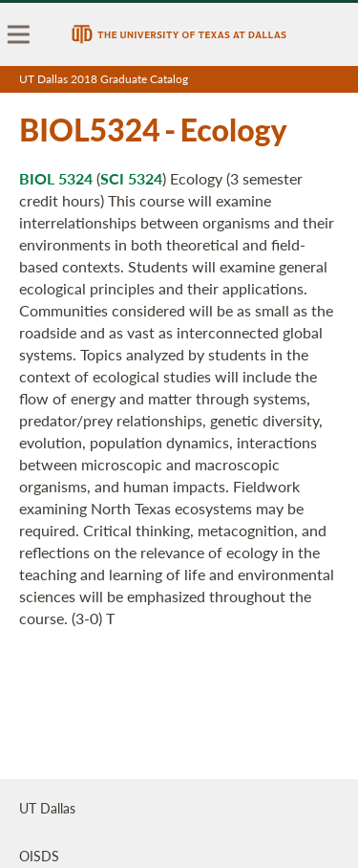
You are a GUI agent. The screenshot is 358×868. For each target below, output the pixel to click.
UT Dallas (47, 808)
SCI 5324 (131, 178)
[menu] (19, 34)
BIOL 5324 (56, 178)
